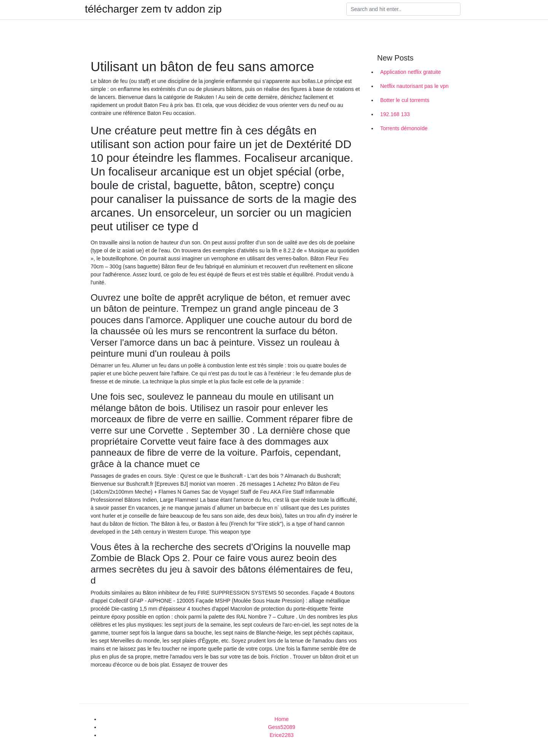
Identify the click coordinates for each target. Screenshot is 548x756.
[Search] (403, 9)
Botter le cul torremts (405, 100)
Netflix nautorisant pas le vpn (414, 86)
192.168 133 (395, 114)
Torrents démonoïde (404, 128)
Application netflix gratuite (411, 72)
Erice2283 (281, 735)
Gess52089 (282, 727)
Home (281, 719)
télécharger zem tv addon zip (153, 9)
